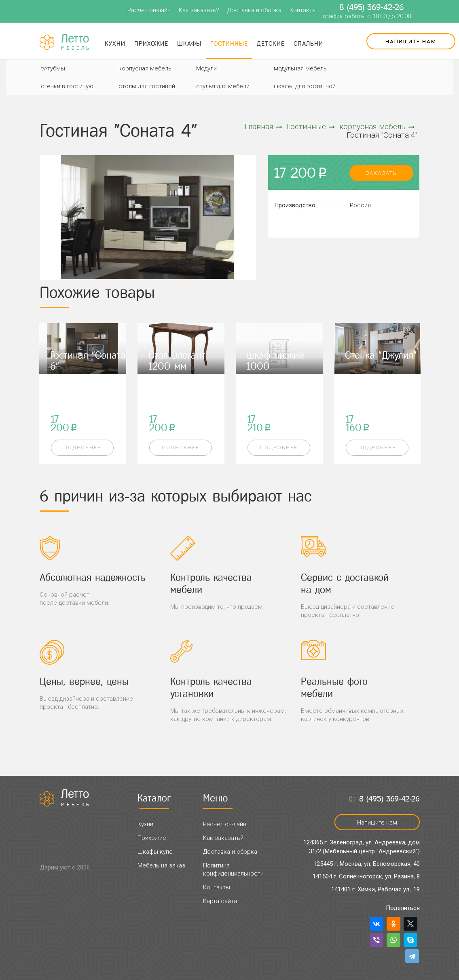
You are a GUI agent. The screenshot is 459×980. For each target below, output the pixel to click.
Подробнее (82, 447)
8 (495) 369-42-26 (372, 7)
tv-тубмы (53, 68)
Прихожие (151, 44)
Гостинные (229, 44)
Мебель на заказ (161, 865)
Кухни (115, 44)
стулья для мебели (223, 86)
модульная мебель (300, 68)
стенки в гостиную (67, 86)
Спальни (308, 44)
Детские (271, 44)
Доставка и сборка (254, 10)
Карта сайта (220, 901)
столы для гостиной (147, 86)
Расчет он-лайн (149, 10)
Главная (263, 126)
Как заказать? (199, 10)
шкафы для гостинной (305, 86)
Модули (206, 68)
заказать (381, 173)
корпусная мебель (145, 68)
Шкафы (189, 44)
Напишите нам (411, 41)
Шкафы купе (155, 852)
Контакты (303, 10)
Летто (76, 42)
